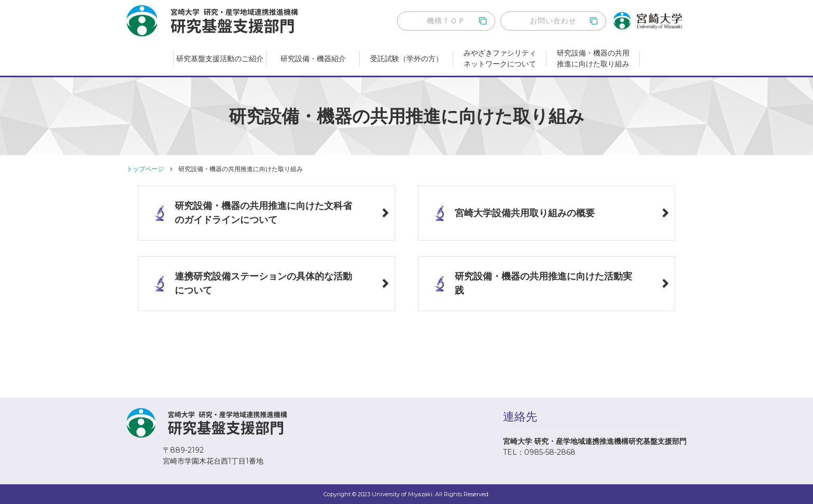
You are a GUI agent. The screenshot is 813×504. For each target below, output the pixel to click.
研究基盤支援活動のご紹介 (220, 59)
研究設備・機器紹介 (313, 59)
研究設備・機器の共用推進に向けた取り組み (593, 58)
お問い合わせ (553, 21)
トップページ (145, 169)
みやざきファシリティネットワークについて (500, 58)
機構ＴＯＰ (446, 21)
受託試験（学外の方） (406, 59)
